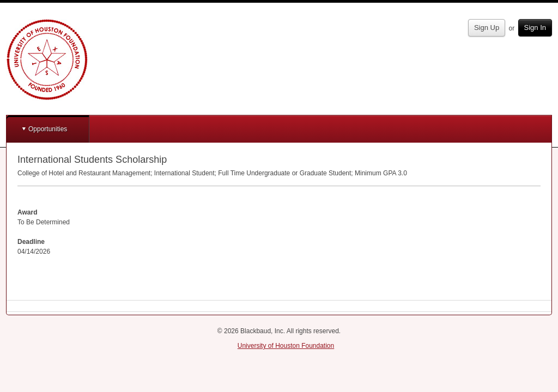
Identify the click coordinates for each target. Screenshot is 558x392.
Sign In (535, 27)
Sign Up (487, 27)
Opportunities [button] (48, 129)
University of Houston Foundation (286, 346)
